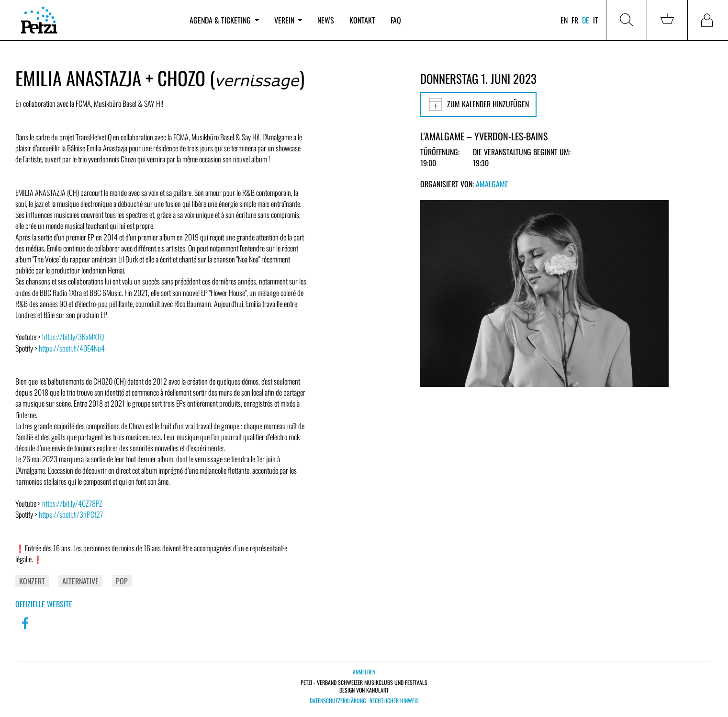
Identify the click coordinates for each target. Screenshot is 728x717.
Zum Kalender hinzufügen (478, 104)
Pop (122, 581)
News (326, 20)
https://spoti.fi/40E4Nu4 (72, 348)
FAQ (396, 20)
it (596, 20)
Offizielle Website (44, 604)
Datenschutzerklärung (338, 701)
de (586, 20)
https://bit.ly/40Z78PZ (72, 503)
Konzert (32, 581)
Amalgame (492, 184)
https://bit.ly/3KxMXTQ (73, 337)
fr (575, 20)
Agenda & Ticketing (224, 20)
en (564, 20)
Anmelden (364, 672)
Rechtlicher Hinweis (394, 701)
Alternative (80, 581)
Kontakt (362, 20)
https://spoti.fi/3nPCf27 (71, 514)
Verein (288, 20)
